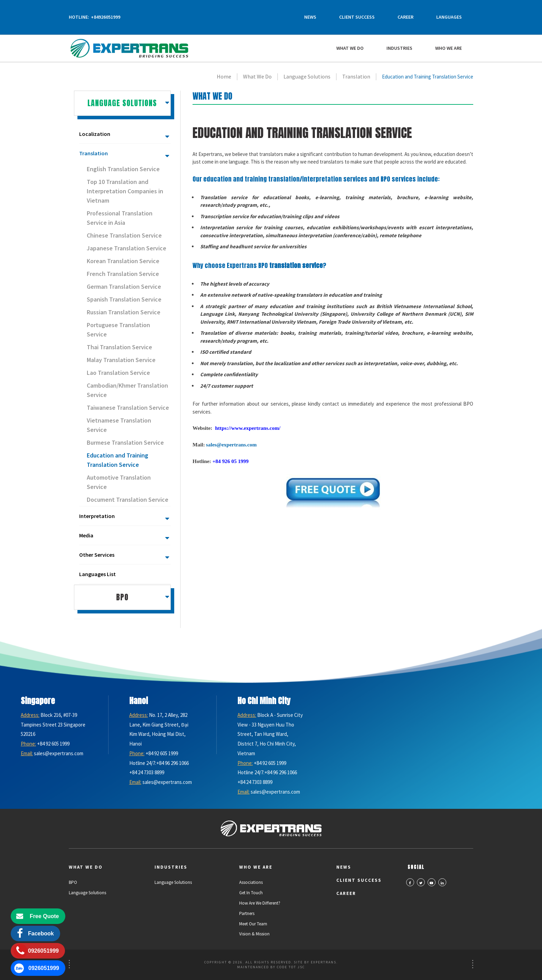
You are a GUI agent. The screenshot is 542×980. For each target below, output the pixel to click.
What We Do (350, 48)
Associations (251, 882)
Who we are (448, 48)
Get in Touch (251, 893)
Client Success (357, 17)
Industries (399, 48)
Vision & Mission (254, 934)
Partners (247, 913)
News (310, 17)
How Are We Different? (260, 903)
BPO (73, 882)
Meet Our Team (253, 924)
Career (405, 17)
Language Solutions (87, 893)
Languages (449, 17)
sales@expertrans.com (231, 445)
